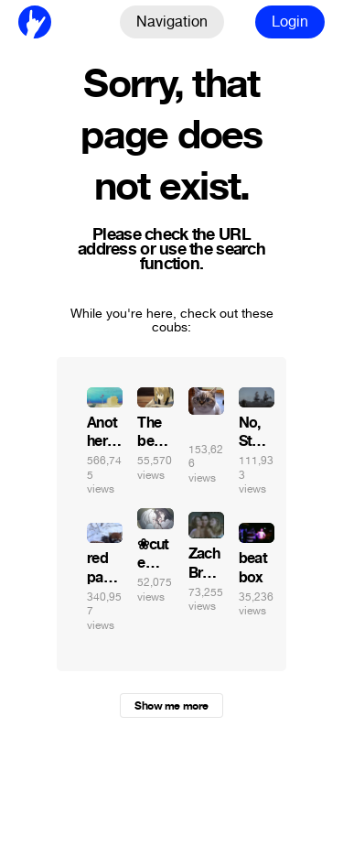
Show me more (171, 706)
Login (290, 22)
